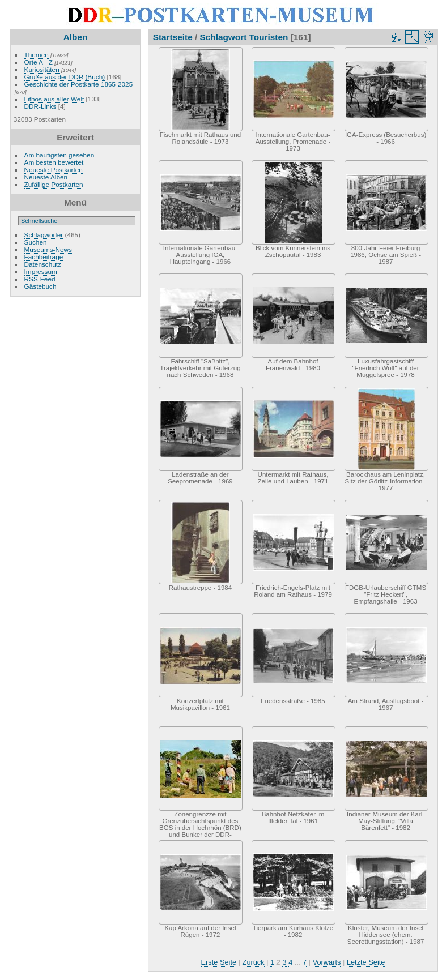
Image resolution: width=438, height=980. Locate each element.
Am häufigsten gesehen (59, 155)
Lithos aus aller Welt (54, 99)
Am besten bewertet (54, 162)
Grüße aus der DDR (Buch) (65, 77)
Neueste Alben (46, 177)
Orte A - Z (39, 62)
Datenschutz (43, 264)
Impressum (41, 271)
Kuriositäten (43, 69)
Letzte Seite (366, 962)
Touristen (269, 37)
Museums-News (48, 249)
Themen (37, 55)
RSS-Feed (40, 279)
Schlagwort (224, 37)
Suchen (36, 242)
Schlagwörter (44, 235)
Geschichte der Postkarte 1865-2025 (79, 84)
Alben (76, 37)
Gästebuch (41, 286)
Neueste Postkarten (54, 170)
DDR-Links (41, 106)
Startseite (173, 37)
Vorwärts (327, 962)
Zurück (254, 962)
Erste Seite (219, 962)
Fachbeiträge (44, 257)
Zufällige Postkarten (54, 184)
